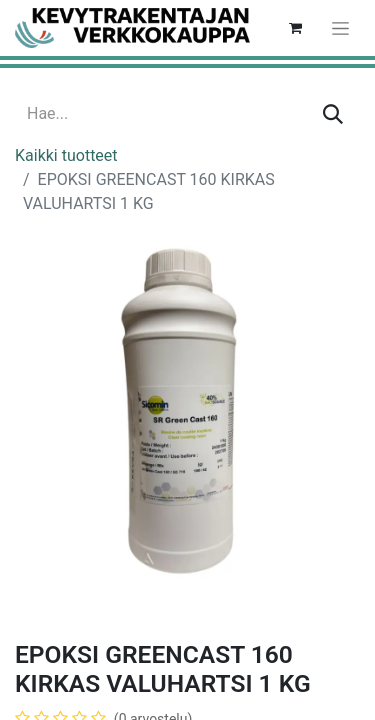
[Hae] (333, 114)
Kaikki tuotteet (66, 155)
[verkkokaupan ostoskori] (295, 28)
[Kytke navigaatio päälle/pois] (340, 28)
